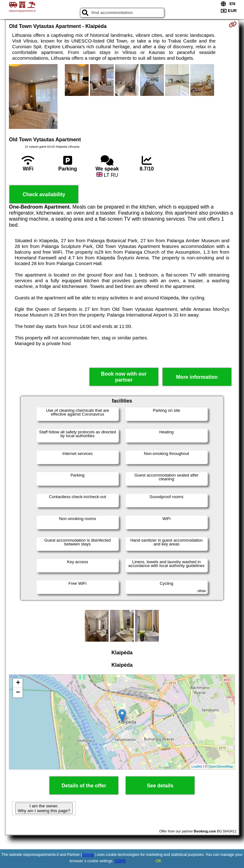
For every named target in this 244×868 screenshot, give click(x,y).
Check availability (44, 194)
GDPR (120, 861)
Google (88, 855)
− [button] (18, 693)
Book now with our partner (124, 377)
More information (197, 377)
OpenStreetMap (221, 766)
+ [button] (18, 683)
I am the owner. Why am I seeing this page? (44, 808)
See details (160, 786)
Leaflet (197, 766)
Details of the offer (84, 786)
